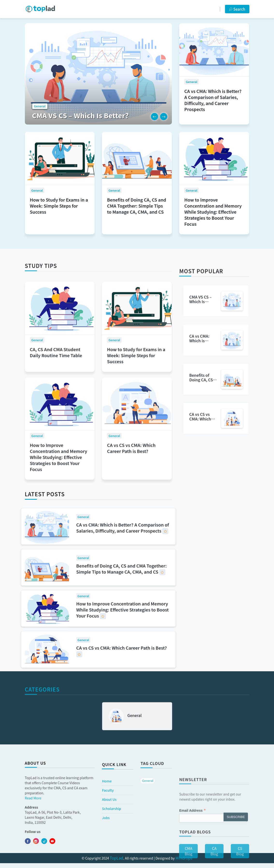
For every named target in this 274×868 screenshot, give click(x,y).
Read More (33, 844)
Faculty (108, 833)
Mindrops (184, 858)
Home (107, 824)
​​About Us (109, 842)
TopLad (117, 858)
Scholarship (111, 851)
